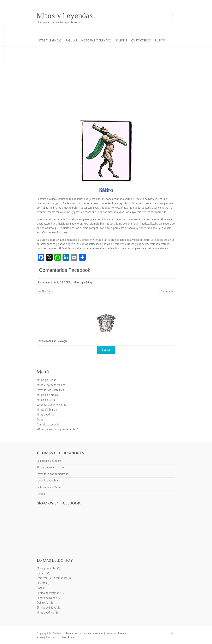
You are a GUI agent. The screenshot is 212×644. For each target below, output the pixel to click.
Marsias (62, 232)
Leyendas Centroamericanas (53, 474)
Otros (40, 420)
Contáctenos (141, 40)
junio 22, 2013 (62, 283)
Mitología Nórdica (47, 395)
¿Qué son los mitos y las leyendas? (57, 429)
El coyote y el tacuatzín (50, 467)
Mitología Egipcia (47, 410)
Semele (167, 291)
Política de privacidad (91, 633)
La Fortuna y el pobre (49, 461)
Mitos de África (45, 415)
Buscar (160, 40)
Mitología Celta (46, 400)
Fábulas (72, 40)
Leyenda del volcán (48, 481)
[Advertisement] (106, 78)
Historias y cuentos (96, 40)
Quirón (44, 291)
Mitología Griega (83, 283)
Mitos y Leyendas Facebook (172, 16)
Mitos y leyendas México (51, 385)
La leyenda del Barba (49, 487)
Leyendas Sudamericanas (51, 405)
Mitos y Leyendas (65, 16)
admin (46, 283)
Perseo (41, 494)
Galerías (121, 40)
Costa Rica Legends (48, 425)
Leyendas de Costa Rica (50, 390)
